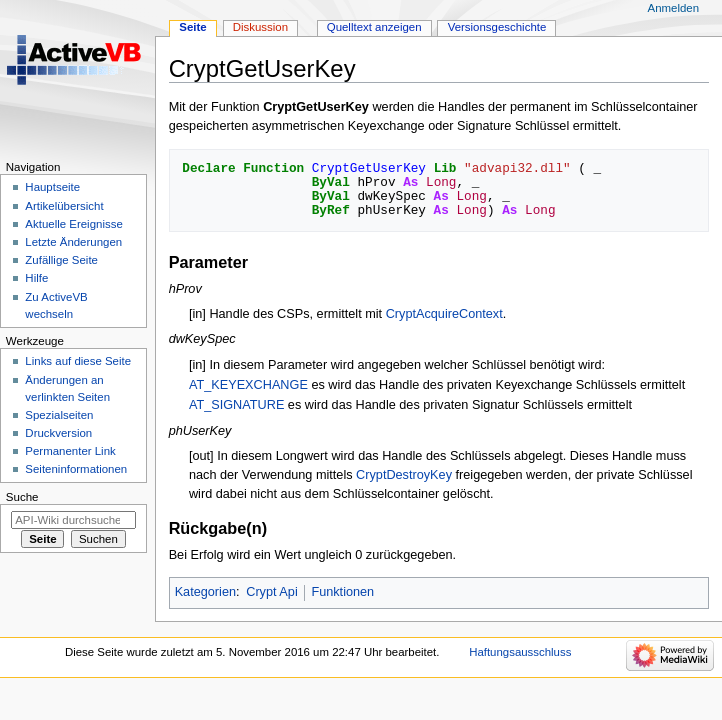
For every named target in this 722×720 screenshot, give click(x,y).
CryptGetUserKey (316, 107)
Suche (22, 497)
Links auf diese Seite (78, 361)
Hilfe (36, 278)
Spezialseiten (59, 415)
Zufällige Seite (61, 260)
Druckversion (58, 433)
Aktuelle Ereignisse (73, 224)
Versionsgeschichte (497, 27)
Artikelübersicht (64, 206)
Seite (192, 27)
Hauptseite (52, 187)
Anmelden (674, 8)
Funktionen (342, 592)
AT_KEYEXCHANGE (248, 385)
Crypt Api (271, 592)
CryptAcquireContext (444, 314)
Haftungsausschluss (520, 652)
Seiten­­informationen (76, 469)
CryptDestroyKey (404, 475)
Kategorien (205, 592)
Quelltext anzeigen (374, 27)
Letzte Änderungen (73, 242)
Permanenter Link (70, 451)
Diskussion (260, 27)
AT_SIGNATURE (236, 405)
